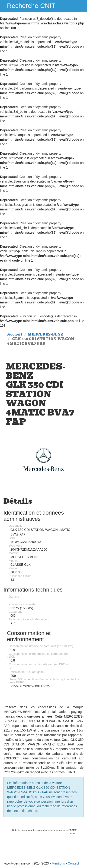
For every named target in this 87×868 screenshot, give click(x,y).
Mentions (58, 863)
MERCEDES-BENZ (45, 334)
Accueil (15, 334)
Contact (73, 863)
